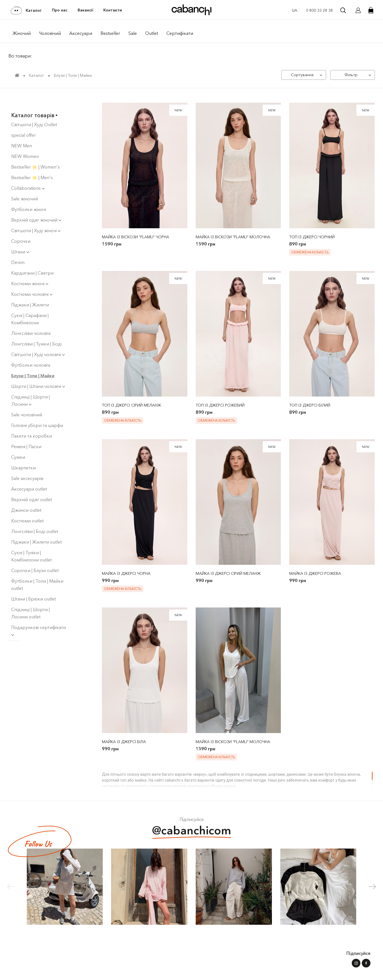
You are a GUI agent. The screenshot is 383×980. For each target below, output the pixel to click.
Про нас (60, 10)
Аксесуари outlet (29, 475)
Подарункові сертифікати (39, 617)
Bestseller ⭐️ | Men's (32, 164)
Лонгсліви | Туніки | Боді (36, 330)
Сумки (18, 444)
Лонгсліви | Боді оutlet (35, 518)
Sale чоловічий (27, 401)
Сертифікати (180, 33)
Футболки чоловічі (31, 352)
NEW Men (21, 132)
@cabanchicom (192, 832)
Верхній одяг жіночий (36, 206)
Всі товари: (20, 56)
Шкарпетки (23, 454)
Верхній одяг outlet (32, 486)
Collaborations (28, 175)
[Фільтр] (352, 75)
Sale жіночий (25, 185)
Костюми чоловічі (32, 281)
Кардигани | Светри (32, 260)
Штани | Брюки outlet (33, 585)
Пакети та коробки (32, 422)
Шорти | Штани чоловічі (38, 373)
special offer (23, 122)
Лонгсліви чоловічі (31, 320)
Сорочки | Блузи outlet (35, 557)
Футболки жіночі (29, 196)
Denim (18, 249)
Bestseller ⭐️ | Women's (35, 153)
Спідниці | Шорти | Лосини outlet (30, 600)
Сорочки (21, 228)
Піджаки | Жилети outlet (36, 529)
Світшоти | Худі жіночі (36, 217)
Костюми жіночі (30, 270)
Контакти (113, 10)
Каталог (26, 10)
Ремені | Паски (26, 433)
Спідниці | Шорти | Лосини (30, 387)
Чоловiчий (50, 33)
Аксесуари (81, 33)
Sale (133, 33)
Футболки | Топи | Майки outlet (37, 571)
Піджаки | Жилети (30, 291)
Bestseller (110, 33)
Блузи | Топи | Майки (33, 362)
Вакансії (85, 10)
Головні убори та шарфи (37, 412)
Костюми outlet (27, 507)
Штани (20, 238)
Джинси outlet (26, 497)
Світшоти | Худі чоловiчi (38, 341)
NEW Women (25, 143)
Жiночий (22, 33)
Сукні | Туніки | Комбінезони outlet (31, 543)
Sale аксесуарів (27, 465)
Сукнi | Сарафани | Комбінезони (30, 306)
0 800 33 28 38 (319, 10)
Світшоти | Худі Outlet (34, 111)
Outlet (152, 33)
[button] (372, 887)
